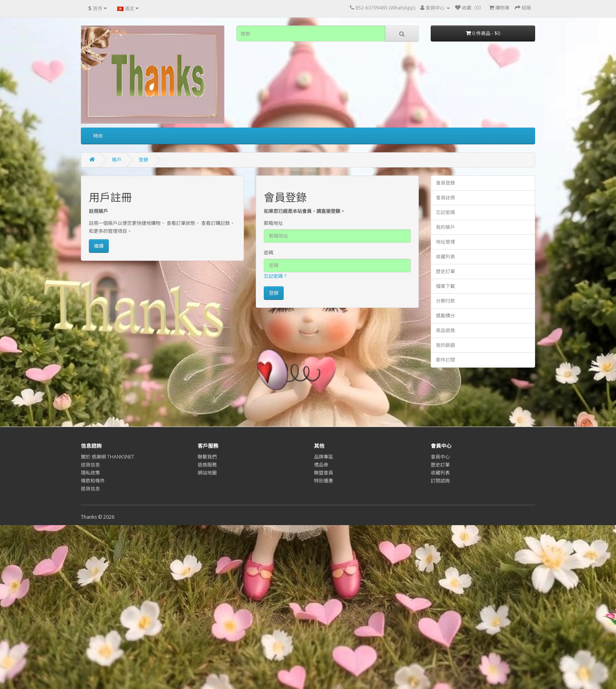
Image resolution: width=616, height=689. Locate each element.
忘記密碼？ (276, 276)
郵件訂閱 (445, 360)
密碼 (269, 253)
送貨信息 (90, 465)
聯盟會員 (324, 473)
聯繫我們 (207, 457)
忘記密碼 (445, 212)
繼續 (99, 246)
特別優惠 (324, 481)
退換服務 (207, 465)
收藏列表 (445, 257)
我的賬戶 (445, 227)
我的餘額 (445, 345)
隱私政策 (90, 473)
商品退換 (445, 330)
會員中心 (440, 457)
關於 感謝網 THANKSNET (108, 457)
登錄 (143, 160)
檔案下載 (445, 286)
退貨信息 (90, 489)
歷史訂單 (445, 271)
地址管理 (445, 242)
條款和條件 (93, 481)
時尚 (98, 136)
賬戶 (117, 160)
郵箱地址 (273, 223)
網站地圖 (207, 473)
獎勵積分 (445, 316)
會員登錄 (445, 183)
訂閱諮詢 (440, 481)
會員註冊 (445, 198)
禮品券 (321, 465)
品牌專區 (324, 457)
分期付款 (445, 301)
